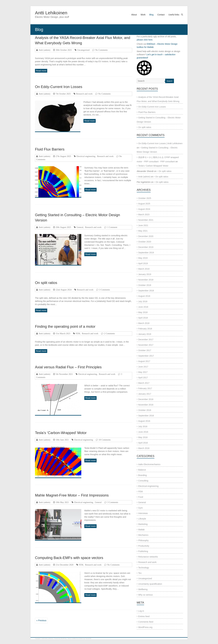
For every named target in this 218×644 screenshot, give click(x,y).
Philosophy (143, 540)
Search (170, 81)
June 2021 (143, 225)
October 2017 (145, 350)
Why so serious (145, 595)
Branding (142, 475)
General (80, 227)
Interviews (143, 513)
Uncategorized (83, 50)
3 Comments (105, 290)
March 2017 (144, 383)
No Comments (101, 50)
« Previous (41, 620)
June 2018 (143, 307)
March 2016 (144, 448)
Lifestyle (142, 519)
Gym (140, 508)
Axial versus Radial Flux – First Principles (68, 367)
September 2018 (146, 291)
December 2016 (146, 399)
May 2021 (143, 231)
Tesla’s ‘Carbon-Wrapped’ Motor (61, 433)
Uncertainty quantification (150, 584)
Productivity (144, 546)
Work (143, 15)
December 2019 (146, 247)
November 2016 (146, 405)
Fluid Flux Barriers (50, 149)
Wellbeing (143, 589)
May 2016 (143, 437)
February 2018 (145, 329)
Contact (161, 15)
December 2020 (146, 236)
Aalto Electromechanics (149, 464)
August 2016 (144, 421)
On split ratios (46, 283)
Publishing (143, 551)
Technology (144, 568)
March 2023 (144, 215)
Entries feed (144, 616)
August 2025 (144, 204)
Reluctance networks (148, 557)
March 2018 (144, 323)
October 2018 (145, 285)
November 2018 (146, 280)
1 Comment (112, 227)
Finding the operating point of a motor (65, 326)
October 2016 (145, 410)
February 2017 (145, 388)
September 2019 (146, 253)
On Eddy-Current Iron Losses (59, 87)
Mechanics (143, 535)
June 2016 (143, 432)
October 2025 (145, 198)
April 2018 (143, 318)
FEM (78, 333)
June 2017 (143, 367)
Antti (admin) (44, 50)
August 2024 (144, 209)
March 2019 (144, 269)
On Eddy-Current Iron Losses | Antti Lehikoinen (160, 143)
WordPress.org (145, 627)
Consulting (143, 481)
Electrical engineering (86, 156)
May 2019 (143, 258)
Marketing (143, 524)
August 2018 (144, 296)
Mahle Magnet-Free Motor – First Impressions (72, 495)
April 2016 (143, 443)
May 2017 (143, 372)
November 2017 (146, 345)
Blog (151, 15)
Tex (140, 573)
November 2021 (146, 220)
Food (141, 497)
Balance (142, 470)
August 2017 (144, 361)
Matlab (141, 530)
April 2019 (143, 263)
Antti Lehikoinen (51, 13)
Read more (41, 71)
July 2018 (143, 301)
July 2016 (143, 426)
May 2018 (143, 312)
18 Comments (105, 440)
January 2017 (145, 394)
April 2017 (143, 378)
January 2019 (145, 274)
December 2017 (146, 340)
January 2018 (145, 334)
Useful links (174, 15)
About (134, 15)
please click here (145, 40)
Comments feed (146, 622)
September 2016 (146, 416)
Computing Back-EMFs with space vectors (69, 558)
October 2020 (145, 242)
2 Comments (109, 333)
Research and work (84, 94)
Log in (141, 611)
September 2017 (146, 356)
